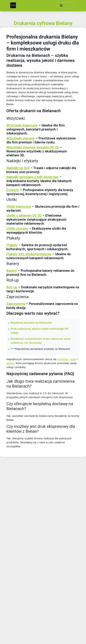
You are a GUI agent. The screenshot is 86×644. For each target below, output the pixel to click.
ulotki (73, 359)
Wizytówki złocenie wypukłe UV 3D (33, 147)
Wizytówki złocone (21, 138)
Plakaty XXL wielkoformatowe (29, 254)
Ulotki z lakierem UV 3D (24, 216)
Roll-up (12, 287)
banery (10, 363)
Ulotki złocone (17, 229)
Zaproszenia (16, 304)
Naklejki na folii (18, 168)
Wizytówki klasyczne (22, 125)
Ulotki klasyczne (19, 207)
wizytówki (63, 359)
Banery (12, 271)
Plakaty (12, 245)
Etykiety (13, 190)
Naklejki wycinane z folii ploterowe (32, 177)
